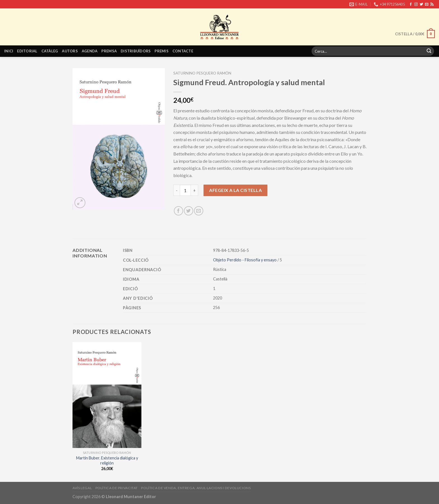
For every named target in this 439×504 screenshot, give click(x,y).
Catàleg (50, 51)
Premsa (109, 51)
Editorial (27, 51)
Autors (70, 51)
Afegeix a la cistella (235, 190)
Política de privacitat (117, 488)
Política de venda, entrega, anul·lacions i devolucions (196, 488)
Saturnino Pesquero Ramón (202, 73)
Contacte (183, 51)
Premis (162, 51)
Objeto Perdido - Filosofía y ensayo (245, 260)
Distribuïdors (136, 51)
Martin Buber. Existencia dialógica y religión (107, 461)
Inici (9, 51)
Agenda (90, 51)
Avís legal (82, 488)
